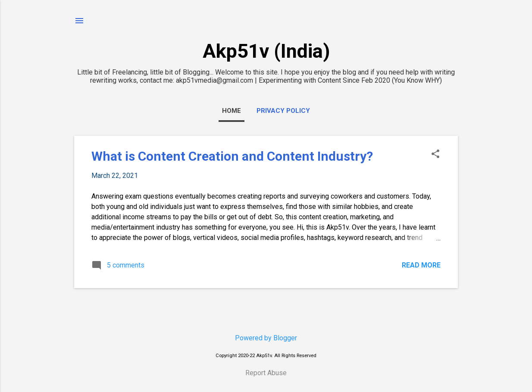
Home (232, 111)
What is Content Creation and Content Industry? (232, 156)
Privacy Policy (283, 111)
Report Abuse (266, 373)
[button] (435, 155)
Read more (421, 265)
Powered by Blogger (266, 338)
